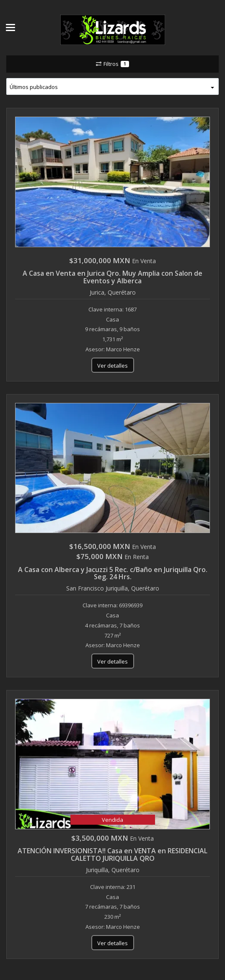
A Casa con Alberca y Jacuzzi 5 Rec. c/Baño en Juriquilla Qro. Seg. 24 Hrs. (113, 573)
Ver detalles (112, 366)
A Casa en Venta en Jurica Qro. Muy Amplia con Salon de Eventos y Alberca (112, 277)
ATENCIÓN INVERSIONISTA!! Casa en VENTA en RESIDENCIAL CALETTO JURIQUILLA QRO (112, 855)
